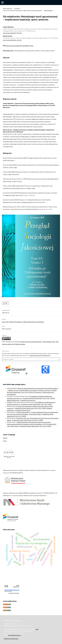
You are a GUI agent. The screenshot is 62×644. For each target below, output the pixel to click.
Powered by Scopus (14, 593)
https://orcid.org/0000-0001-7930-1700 (12, 33)
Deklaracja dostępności (11, 639)
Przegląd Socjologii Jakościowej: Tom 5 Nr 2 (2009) (28, 420)
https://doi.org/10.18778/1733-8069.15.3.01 (20, 46)
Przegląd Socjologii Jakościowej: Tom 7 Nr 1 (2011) (36, 404)
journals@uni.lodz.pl (14, 635)
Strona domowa (7, 9)
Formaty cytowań (8, 359)
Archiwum (17, 9)
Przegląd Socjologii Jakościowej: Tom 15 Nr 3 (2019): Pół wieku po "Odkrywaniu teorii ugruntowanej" (32, 392)
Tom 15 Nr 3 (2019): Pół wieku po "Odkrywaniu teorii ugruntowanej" (22, 11)
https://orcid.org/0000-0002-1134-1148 (12, 40)
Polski (5, 441)
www (37, 629)
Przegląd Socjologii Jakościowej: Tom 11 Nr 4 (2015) (35, 426)
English (5, 438)
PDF (6, 303)
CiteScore (16, 586)
